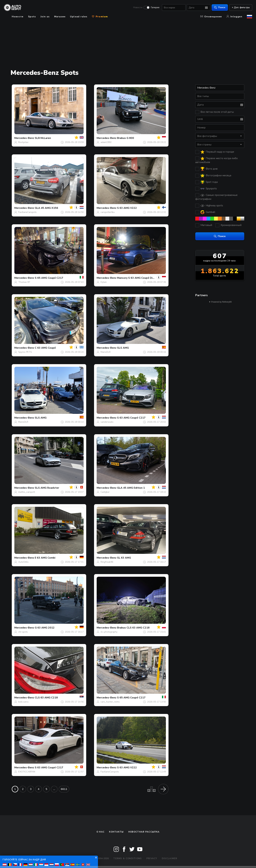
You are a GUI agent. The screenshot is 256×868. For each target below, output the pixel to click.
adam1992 (106, 142)
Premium (100, 17)
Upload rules (79, 17)
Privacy (152, 859)
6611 (64, 789)
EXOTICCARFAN (27, 772)
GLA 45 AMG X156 (46, 208)
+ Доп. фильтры (241, 7)
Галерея (155, 8)
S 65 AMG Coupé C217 (49, 278)
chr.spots (23, 632)
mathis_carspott (27, 492)
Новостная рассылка (144, 832)
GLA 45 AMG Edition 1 (131, 488)
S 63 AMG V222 (127, 208)
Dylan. (104, 282)
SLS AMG (123, 348)
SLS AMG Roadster (47, 488)
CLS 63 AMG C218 (46, 698)
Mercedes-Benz (24, 138)
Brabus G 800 (126, 138)
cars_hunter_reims (110, 702)
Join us (45, 17)
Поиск (220, 7)
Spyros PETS (25, 352)
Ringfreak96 (107, 562)
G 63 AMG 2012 (45, 628)
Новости (138, 8)
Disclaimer (170, 859)
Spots (32, 17)
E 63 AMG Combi (45, 558)
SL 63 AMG (124, 558)
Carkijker (105, 492)
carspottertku (108, 212)
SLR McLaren (43, 138)
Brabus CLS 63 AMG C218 (133, 628)
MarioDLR (106, 352)
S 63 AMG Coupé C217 (131, 418)
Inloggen (234, 17)
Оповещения (211, 17)
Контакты (116, 832)
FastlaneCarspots (27, 212)
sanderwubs (107, 422)
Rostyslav (23, 142)
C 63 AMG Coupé (45, 348)
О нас (101, 832)
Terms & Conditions (128, 859)
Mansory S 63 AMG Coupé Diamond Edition (144, 278)
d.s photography (109, 632)
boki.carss (23, 702)
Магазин (60, 17)
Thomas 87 (24, 282)
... (54, 789)
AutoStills (23, 562)
